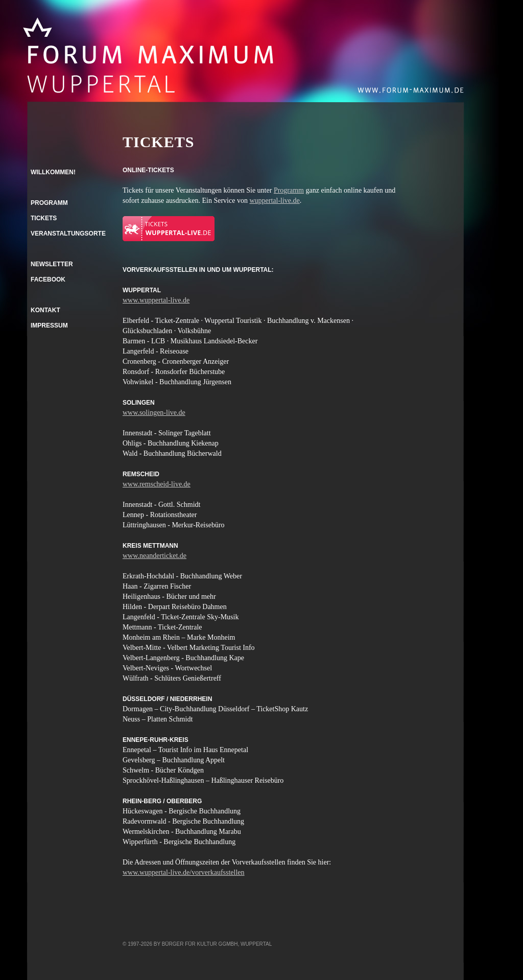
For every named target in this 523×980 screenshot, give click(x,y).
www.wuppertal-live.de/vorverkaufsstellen (184, 872)
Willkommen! (53, 172)
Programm (289, 190)
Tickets (44, 218)
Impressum (49, 325)
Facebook (48, 279)
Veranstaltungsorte (68, 234)
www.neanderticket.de (154, 556)
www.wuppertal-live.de (156, 300)
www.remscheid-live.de (157, 484)
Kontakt (45, 310)
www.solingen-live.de (154, 413)
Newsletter (52, 264)
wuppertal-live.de (274, 201)
